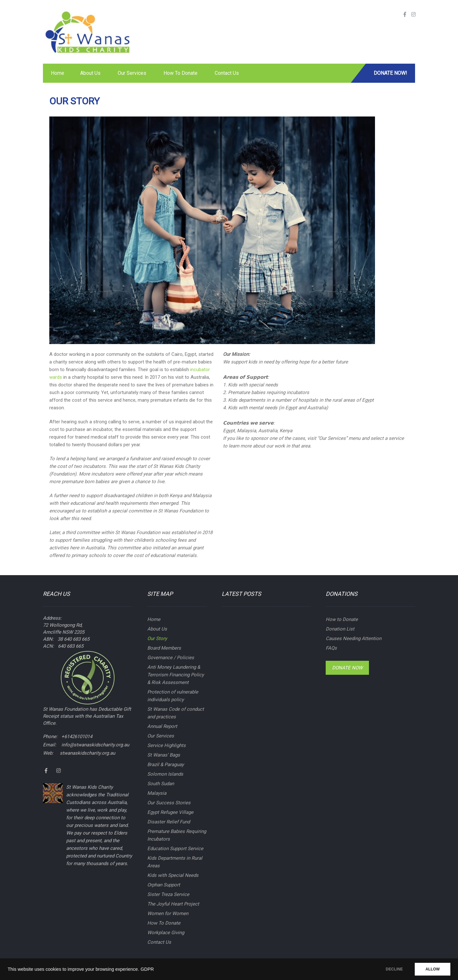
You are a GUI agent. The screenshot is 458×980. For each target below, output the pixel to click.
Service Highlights (167, 745)
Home (58, 73)
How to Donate (342, 619)
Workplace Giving (166, 933)
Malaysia (157, 793)
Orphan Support (164, 885)
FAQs (331, 648)
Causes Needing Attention (354, 638)
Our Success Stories (169, 803)
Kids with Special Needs (173, 875)
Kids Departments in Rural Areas (175, 862)
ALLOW (432, 969)
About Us (90, 73)
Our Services (132, 73)
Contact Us (227, 73)
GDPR (147, 969)
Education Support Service (175, 849)
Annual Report (162, 726)
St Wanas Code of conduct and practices (176, 713)
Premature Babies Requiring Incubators (177, 835)
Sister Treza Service (168, 894)
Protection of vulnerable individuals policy (173, 696)
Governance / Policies (171, 658)
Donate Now (347, 668)
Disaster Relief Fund (169, 822)
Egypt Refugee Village (170, 812)
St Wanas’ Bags (164, 755)
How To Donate (180, 73)
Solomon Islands (165, 774)
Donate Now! (390, 73)
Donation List (340, 629)
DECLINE (393, 969)
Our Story (157, 638)
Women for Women (168, 913)
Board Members (164, 648)
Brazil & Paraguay (166, 765)
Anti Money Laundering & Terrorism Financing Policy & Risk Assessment (176, 675)
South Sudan (161, 784)
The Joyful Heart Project (173, 904)
